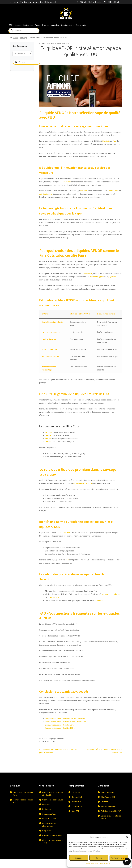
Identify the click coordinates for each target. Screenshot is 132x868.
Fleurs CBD (76, 792)
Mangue (105, 594)
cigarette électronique (83, 483)
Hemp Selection (63, 43)
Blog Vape (23, 38)
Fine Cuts (106, 141)
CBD (11, 25)
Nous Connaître (107, 792)
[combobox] (22, 54)
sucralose (88, 273)
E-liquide (60, 739)
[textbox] (22, 54)
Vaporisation (77, 806)
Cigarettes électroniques (53, 800)
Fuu (114, 141)
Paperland (99, 600)
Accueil (15, 38)
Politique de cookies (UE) (111, 811)
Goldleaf (49, 432)
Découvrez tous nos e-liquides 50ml (60, 725)
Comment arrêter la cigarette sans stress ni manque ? (104, 751)
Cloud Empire (53, 597)
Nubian (48, 438)
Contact (104, 802)
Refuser (99, 858)
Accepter (79, 858)
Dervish (48, 435)
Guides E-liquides (49, 818)
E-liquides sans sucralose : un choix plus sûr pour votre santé (58, 751)
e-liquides (67, 182)
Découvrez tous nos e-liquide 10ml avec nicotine (65, 718)
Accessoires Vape (49, 814)
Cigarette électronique (24, 25)
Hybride (84, 191)
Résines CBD (77, 797)
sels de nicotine (46, 194)
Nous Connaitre (67, 25)
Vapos (38, 25)
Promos (46, 25)
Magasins (55, 25)
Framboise (115, 594)
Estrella (48, 442)
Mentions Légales (105, 863)
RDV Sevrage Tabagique (52, 835)
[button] (127, 837)
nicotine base (113, 191)
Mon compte (81, 25)
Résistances (47, 809)
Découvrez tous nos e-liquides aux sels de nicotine (66, 722)
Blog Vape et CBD (108, 797)
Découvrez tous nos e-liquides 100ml (60, 728)
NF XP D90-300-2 (65, 533)
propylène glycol (97, 277)
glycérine (112, 277)
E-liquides (51, 741)
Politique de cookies (92, 863)
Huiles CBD (76, 802)
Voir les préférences (119, 858)
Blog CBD (75, 811)
